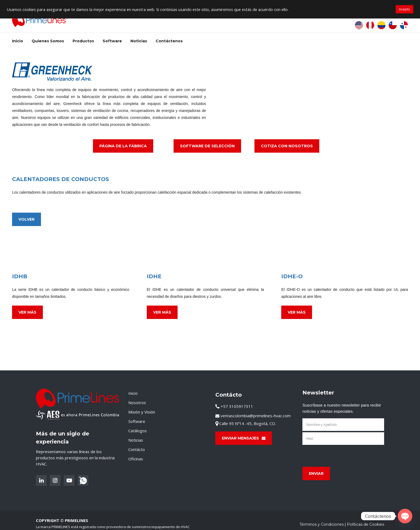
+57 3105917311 (234, 406)
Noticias (136, 440)
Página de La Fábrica (123, 146)
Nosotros (137, 403)
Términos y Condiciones (322, 524)
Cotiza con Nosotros (287, 146)
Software (137, 421)
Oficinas (136, 459)
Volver (27, 219)
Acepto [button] (404, 9)
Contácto (137, 449)
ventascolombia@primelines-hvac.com (253, 416)
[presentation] (343, 456)
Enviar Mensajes (244, 438)
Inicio (133, 393)
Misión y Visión (142, 412)
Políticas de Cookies (365, 524)
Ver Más (27, 312)
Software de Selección (207, 146)
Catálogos (138, 431)
